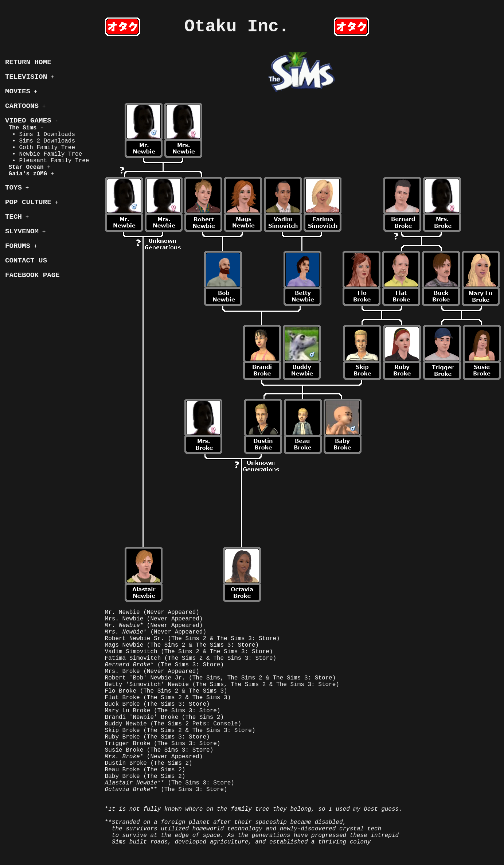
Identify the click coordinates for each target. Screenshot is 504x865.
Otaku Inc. (237, 27)
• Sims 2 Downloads (40, 141)
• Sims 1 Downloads (40, 135)
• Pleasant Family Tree (47, 161)
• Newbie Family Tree (44, 154)
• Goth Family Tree (40, 148)
